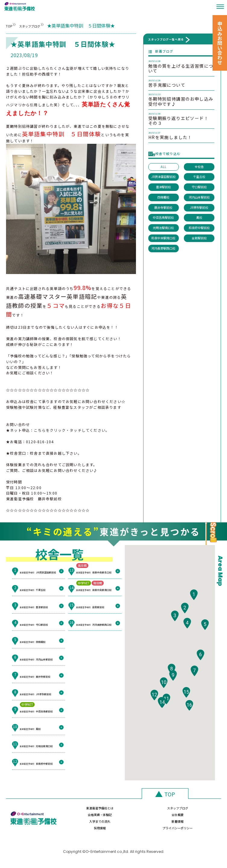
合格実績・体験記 (158, 811)
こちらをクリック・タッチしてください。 (72, 430)
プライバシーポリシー (197, 824)
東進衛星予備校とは (80, 811)
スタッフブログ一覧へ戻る (166, 39)
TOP (11, 26)
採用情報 (158, 824)
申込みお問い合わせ (220, 43)
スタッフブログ (48, 26)
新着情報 (119, 824)
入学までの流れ (80, 824)
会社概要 (197, 811)
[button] (194, 605)
